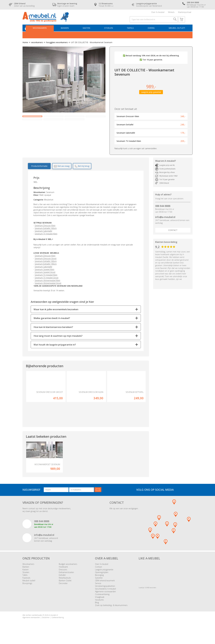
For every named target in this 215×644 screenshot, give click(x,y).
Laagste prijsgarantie (104, 580)
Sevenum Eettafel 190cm (46, 269)
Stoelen (110, 32)
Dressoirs (63, 580)
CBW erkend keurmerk (105, 591)
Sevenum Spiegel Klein (44, 274)
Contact (173, 235)
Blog (97, 613)
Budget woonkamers (68, 574)
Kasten (89, 32)
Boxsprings (27, 594)
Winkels (171, 13)
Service (98, 594)
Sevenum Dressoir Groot (46, 263)
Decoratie (63, 594)
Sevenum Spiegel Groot (45, 277)
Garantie (99, 588)
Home (25, 47)
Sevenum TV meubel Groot (47, 283)
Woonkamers (44, 32)
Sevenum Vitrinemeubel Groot (48, 288)
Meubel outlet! (176, 32)
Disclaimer (46, 628)
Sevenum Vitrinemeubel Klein (47, 285)
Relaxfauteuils (65, 588)
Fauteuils (26, 588)
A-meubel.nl (53, 625)
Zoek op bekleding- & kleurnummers (111, 616)
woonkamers (36, 47)
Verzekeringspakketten (105, 596)
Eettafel (62, 585)
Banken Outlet (65, 591)
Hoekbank (63, 577)
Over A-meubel (158, 13)
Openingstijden (102, 583)
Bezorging (99, 585)
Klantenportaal (185, 13)
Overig (152, 32)
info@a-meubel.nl (165, 222)
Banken (68, 32)
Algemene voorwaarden (105, 602)
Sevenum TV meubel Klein (46, 239)
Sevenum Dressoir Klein (45, 230)
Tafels (131, 32)
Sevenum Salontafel (43, 236)
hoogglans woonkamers (56, 47)
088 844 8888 (163, 211)
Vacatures (99, 610)
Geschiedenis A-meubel (105, 599)
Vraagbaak (100, 607)
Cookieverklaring (102, 605)
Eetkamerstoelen (66, 583)
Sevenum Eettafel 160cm (46, 233)
